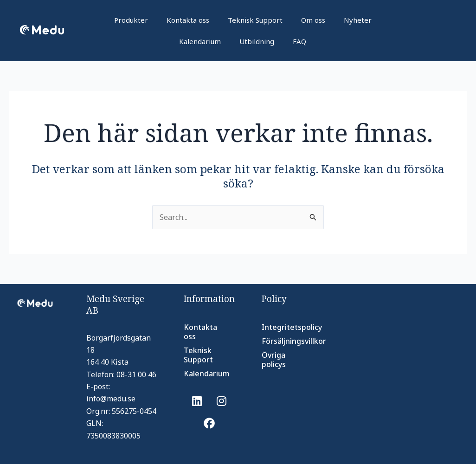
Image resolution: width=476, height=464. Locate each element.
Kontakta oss (188, 20)
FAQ (299, 41)
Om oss (313, 20)
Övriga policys (274, 360)
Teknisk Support (255, 20)
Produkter (131, 20)
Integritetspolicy (284, 327)
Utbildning (257, 41)
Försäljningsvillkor (284, 341)
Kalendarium (200, 41)
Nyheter (358, 20)
